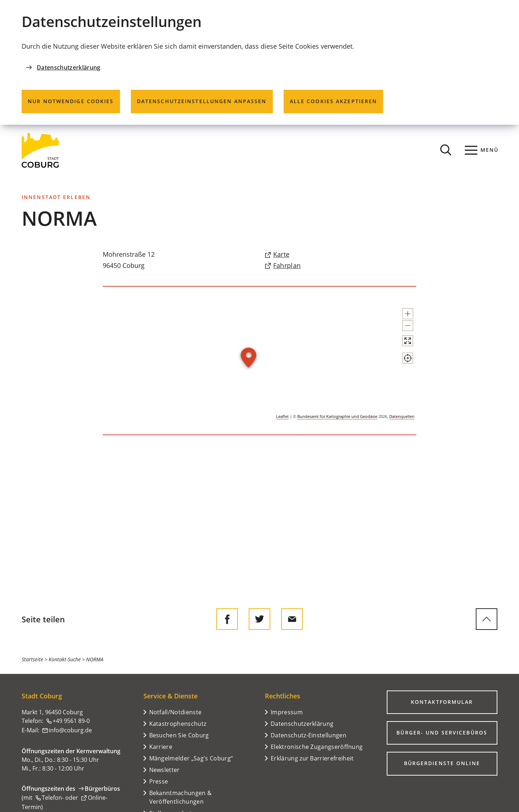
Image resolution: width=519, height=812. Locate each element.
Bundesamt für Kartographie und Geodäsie (337, 416)
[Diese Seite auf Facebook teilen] (227, 619)
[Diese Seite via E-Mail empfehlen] (292, 619)
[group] (259, 361)
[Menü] (482, 150)
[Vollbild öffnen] (401, 360)
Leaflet (282, 416)
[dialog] (259, 62)
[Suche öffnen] (446, 150)
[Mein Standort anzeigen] (401, 384)
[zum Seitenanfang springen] (487, 619)
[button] (401, 317)
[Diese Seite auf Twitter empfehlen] (259, 619)
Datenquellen (402, 416)
